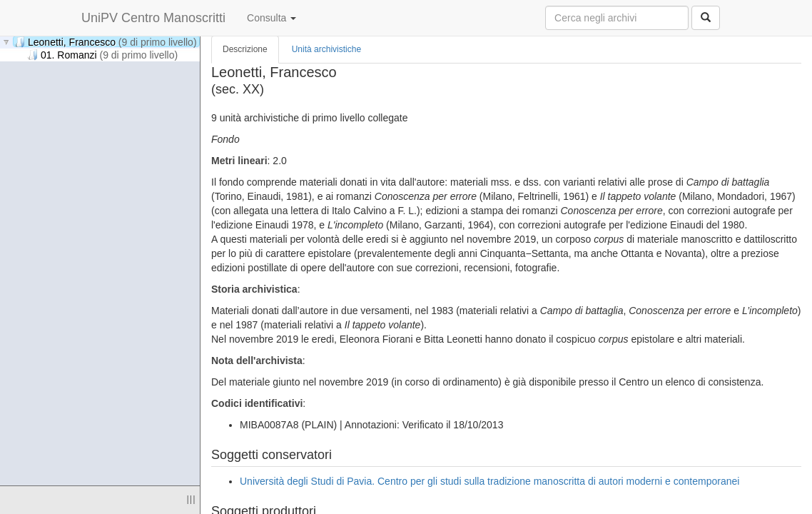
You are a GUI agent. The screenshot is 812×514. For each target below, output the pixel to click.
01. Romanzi (102, 55)
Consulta (271, 18)
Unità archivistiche (326, 49)
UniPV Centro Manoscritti (153, 18)
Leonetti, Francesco (106, 42)
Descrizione (245, 49)
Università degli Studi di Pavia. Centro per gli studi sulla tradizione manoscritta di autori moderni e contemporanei (489, 481)
